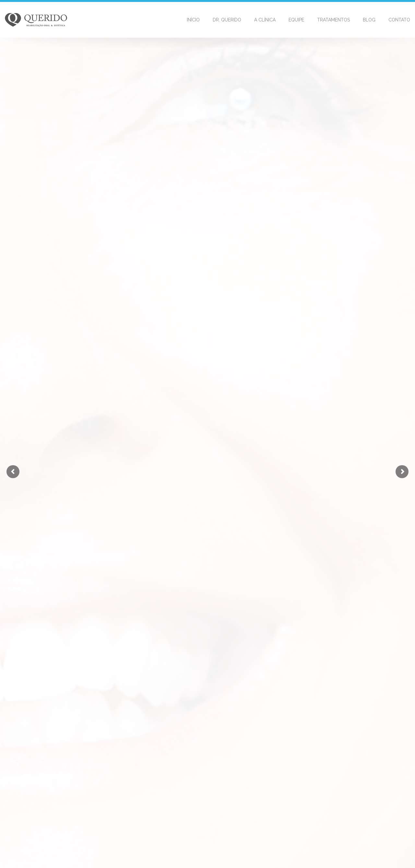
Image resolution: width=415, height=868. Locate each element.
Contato (399, 20)
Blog (369, 20)
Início (193, 20)
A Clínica (265, 20)
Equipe (296, 20)
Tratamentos (333, 20)
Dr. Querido (227, 20)
